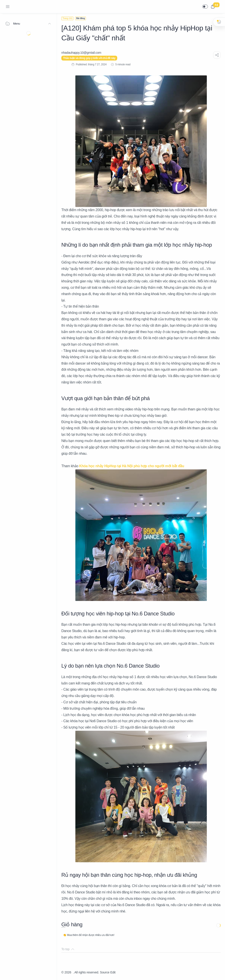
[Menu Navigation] (8, 7)
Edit (113, 972)
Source (105, 972)
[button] (205, 7)
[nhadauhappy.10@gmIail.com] (81, 53)
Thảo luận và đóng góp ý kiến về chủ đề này (89, 58)
